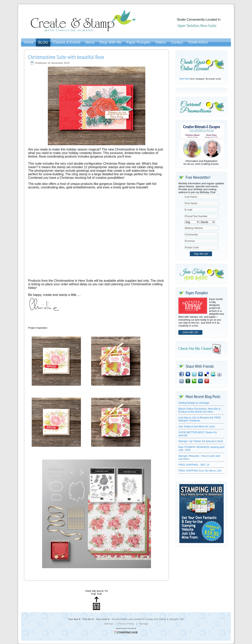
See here (185, 79)
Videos (161, 42)
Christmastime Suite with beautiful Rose (66, 57)
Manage (144, 624)
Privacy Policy (126, 624)
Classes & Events (67, 42)
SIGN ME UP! (190, 332)
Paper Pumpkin (138, 42)
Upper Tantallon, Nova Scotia (197, 26)
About (90, 42)
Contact (177, 42)
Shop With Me (110, 42)
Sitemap (108, 624)
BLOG (43, 42)
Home (29, 42)
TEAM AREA (198, 42)
